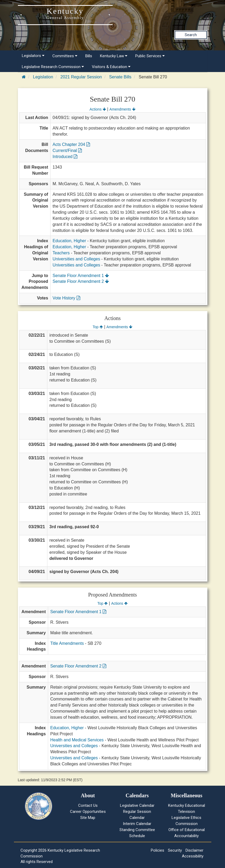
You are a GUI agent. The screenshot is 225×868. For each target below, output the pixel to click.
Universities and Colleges (76, 259)
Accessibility (193, 856)
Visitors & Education (111, 67)
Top (98, 327)
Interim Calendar (137, 824)
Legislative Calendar (137, 805)
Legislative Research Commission (53, 67)
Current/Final (67, 151)
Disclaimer (194, 850)
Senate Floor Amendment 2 (81, 281)
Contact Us (88, 805)
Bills (89, 56)
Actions (98, 109)
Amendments (122, 109)
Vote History (66, 298)
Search (191, 35)
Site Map (88, 818)
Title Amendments (67, 643)
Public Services (150, 56)
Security (175, 850)
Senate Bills (120, 77)
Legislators (33, 56)
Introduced (65, 157)
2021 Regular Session (81, 77)
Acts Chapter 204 (71, 144)
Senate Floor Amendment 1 (81, 276)
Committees (65, 56)
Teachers (61, 253)
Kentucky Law (114, 56)
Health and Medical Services (77, 740)
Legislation (43, 77)
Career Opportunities (88, 812)
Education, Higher (69, 241)
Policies (157, 850)
